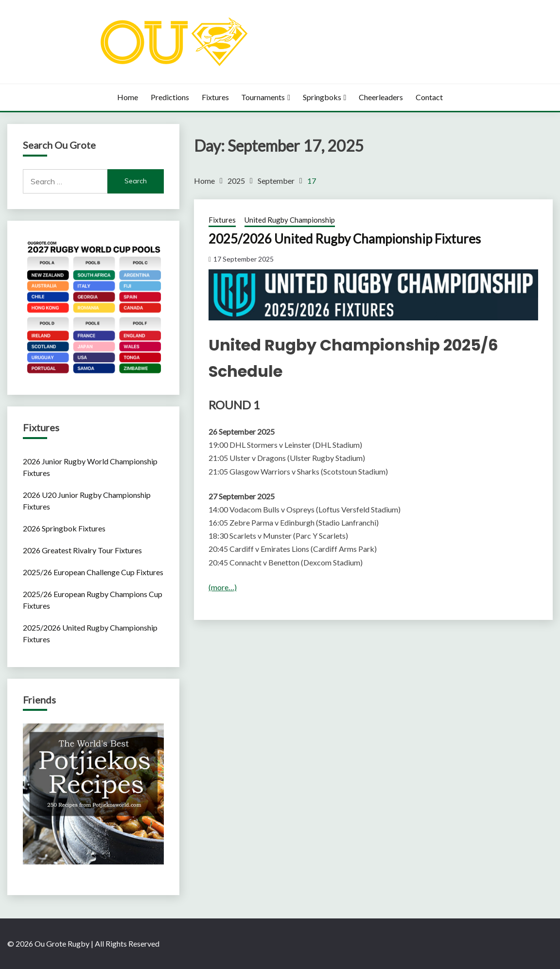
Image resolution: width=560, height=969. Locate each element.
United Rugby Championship (290, 220)
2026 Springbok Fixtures (64, 528)
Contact (429, 97)
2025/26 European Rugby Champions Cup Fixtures (93, 600)
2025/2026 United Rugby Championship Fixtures (345, 239)
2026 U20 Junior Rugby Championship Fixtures (87, 501)
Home (128, 97)
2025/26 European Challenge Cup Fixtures (93, 572)
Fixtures (215, 97)
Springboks (322, 97)
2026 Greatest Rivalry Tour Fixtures (82, 550)
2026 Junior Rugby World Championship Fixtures (90, 467)
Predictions (170, 97)
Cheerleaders (381, 97)
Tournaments (263, 97)
